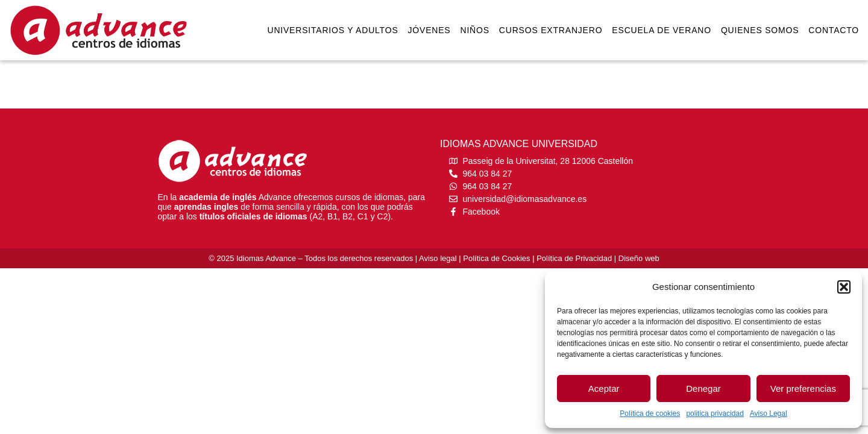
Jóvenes (429, 30)
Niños (475, 30)
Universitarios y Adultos (332, 30)
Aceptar (604, 388)
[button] (844, 287)
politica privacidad (715, 414)
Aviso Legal (769, 414)
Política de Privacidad (574, 258)
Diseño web (639, 258)
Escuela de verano (662, 30)
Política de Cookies (496, 258)
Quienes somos (760, 30)
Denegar (703, 388)
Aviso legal (438, 258)
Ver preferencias (803, 388)
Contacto (834, 30)
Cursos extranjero (551, 30)
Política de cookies (650, 414)
